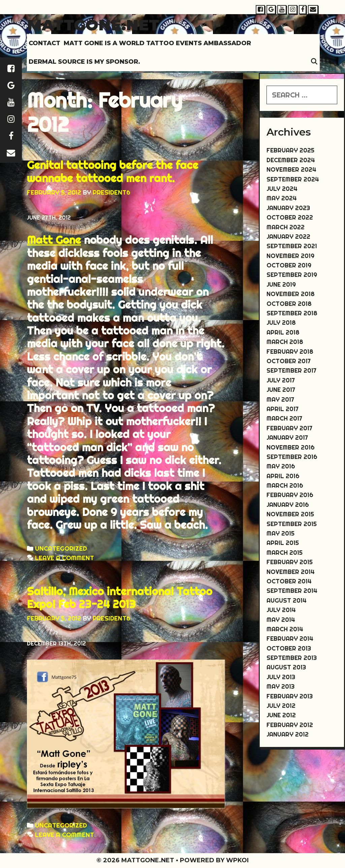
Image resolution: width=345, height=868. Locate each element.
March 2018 (285, 342)
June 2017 (281, 390)
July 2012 (281, 706)
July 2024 (282, 189)
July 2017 (281, 380)
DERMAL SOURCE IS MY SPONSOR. (84, 62)
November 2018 (291, 294)
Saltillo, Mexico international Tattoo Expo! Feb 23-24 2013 (120, 598)
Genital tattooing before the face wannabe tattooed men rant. (113, 171)
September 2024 (293, 179)
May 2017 (280, 399)
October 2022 (290, 217)
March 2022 (286, 227)
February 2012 (290, 725)
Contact (44, 43)
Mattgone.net (93, 25)
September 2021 (292, 246)
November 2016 (291, 447)
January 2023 (288, 208)
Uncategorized (61, 548)
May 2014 (281, 620)
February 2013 (290, 696)
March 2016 (285, 485)
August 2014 (287, 600)
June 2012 (281, 715)
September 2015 (292, 524)
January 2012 (288, 734)
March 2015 (285, 553)
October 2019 (289, 265)
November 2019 (290, 256)
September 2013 (292, 658)
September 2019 (292, 275)
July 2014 (281, 610)
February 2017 (289, 428)
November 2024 (291, 169)
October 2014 (289, 581)
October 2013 (289, 648)
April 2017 (283, 409)
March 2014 (285, 629)
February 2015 (290, 562)
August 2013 (286, 667)
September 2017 (291, 370)
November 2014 (291, 572)
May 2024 (282, 198)
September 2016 (292, 457)
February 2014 (290, 639)
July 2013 (281, 677)
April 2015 (283, 543)
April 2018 (283, 332)
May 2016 (281, 466)
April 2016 (283, 476)
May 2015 (280, 533)
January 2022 (288, 237)
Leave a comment (65, 558)
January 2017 (287, 438)
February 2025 (290, 150)
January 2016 (288, 505)
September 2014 (292, 591)
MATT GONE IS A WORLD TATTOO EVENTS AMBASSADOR (157, 43)
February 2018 (290, 352)
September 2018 (292, 313)
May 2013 (280, 686)
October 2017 (289, 361)
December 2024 (291, 160)
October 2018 (289, 304)
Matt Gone (54, 240)
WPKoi (237, 860)
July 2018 (281, 323)
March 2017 (284, 418)
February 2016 (290, 495)
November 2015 (290, 514)
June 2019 (281, 284)
